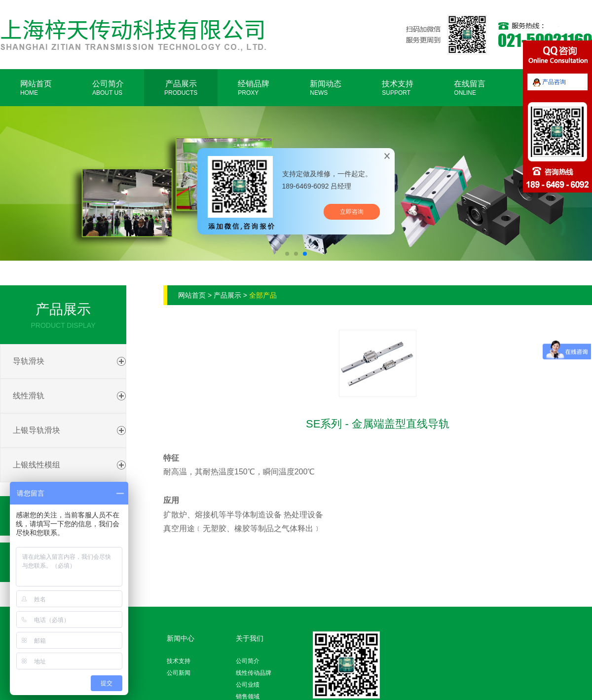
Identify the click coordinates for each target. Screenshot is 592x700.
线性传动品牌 (254, 673)
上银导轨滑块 (37, 430)
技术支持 (398, 88)
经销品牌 (254, 88)
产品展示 (181, 88)
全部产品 (263, 295)
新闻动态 (326, 88)
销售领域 (248, 697)
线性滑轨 (29, 396)
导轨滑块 (29, 361)
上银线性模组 (37, 465)
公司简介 (108, 88)
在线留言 (470, 88)
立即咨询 (352, 212)
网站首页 (36, 88)
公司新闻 (179, 673)
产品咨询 (549, 82)
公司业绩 (248, 685)
